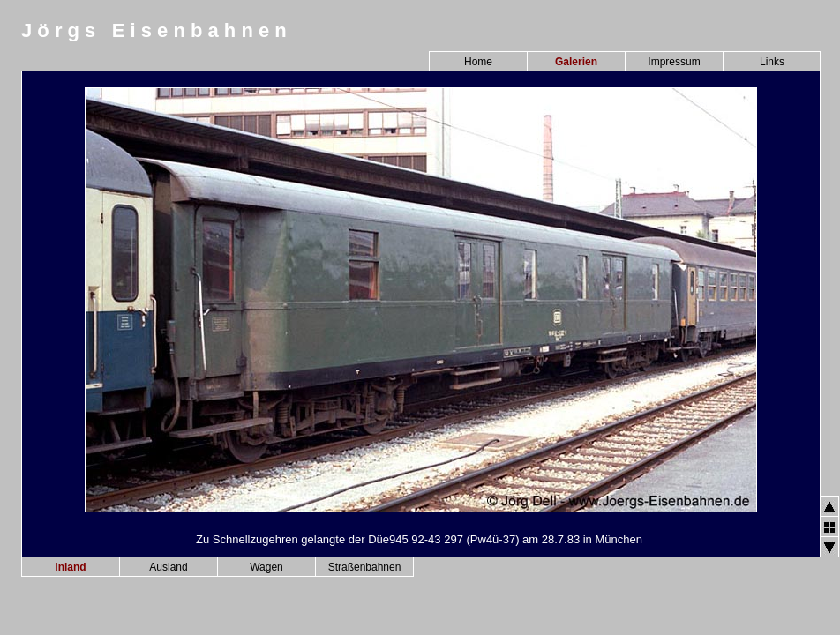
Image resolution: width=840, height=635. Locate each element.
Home (478, 62)
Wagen (266, 567)
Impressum (674, 62)
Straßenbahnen (365, 567)
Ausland (168, 567)
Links (772, 62)
